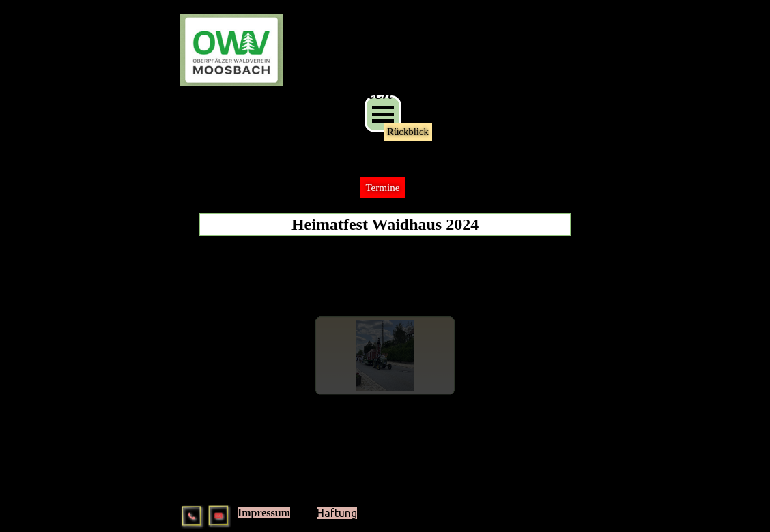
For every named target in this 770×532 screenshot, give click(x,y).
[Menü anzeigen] (383, 114)
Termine (382, 188)
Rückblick (408, 132)
